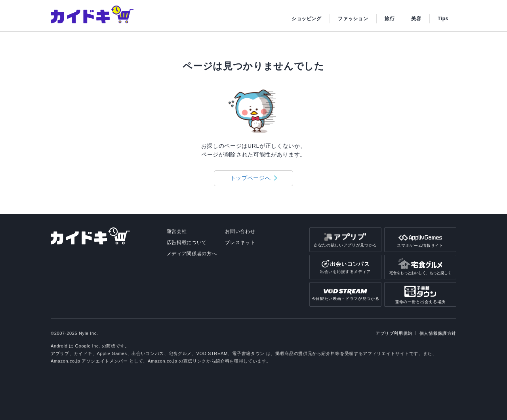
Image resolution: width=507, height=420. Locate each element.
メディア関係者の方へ (192, 254)
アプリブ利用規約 (394, 333)
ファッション (353, 19)
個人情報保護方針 (438, 333)
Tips (443, 19)
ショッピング (307, 19)
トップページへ (251, 178)
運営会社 (177, 231)
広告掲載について (187, 242)
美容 (416, 19)
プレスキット (240, 242)
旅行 (390, 19)
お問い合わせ (240, 231)
